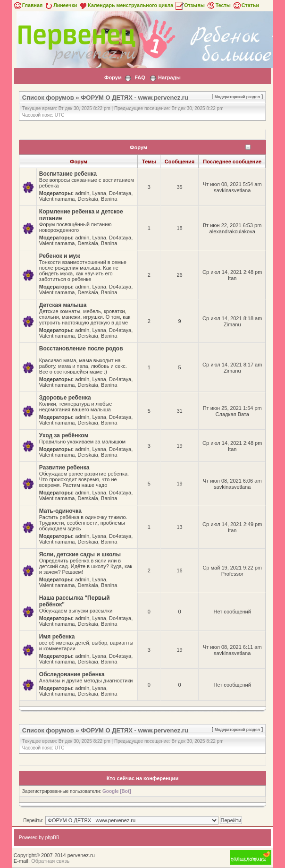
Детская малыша (63, 305)
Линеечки (60, 5)
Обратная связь (50, 861)
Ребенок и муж (60, 256)
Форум (113, 77)
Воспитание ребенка (68, 174)
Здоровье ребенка (65, 398)
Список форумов (48, 98)
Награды (169, 77)
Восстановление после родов (81, 349)
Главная (28, 5)
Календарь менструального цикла (126, 5)
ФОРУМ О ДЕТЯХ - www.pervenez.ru (134, 98)
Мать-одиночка (60, 511)
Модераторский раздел (237, 97)
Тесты (218, 5)
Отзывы (190, 5)
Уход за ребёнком (64, 435)
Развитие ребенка (64, 468)
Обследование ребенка (72, 674)
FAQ (140, 77)
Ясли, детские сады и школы (80, 554)
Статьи (246, 5)
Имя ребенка (57, 637)
